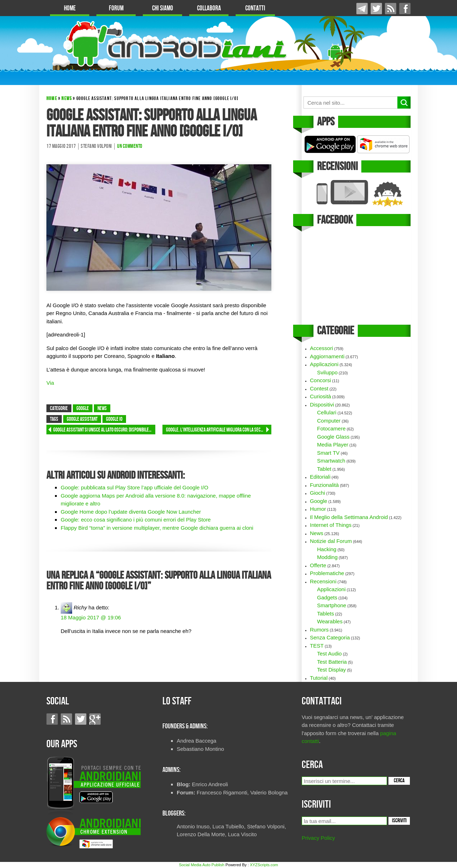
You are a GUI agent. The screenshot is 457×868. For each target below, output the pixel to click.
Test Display (332, 670)
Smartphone (332, 605)
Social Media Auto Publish (202, 865)
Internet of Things (331, 525)
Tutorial (319, 678)
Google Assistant (82, 419)
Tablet (324, 469)
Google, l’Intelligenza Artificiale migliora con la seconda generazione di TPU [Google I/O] (219, 430)
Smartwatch (331, 461)
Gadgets (327, 597)
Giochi (318, 493)
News (67, 99)
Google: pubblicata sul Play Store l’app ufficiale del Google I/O (134, 487)
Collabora (209, 8)
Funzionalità (324, 485)
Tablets (326, 613)
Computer (329, 421)
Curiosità (320, 396)
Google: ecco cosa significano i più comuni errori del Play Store (136, 520)
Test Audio (329, 654)
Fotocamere (331, 428)
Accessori (322, 348)
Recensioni (323, 581)
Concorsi (320, 380)
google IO (114, 419)
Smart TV (328, 453)
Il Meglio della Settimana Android (349, 517)
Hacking (327, 549)
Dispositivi (322, 405)
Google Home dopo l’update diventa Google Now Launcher (131, 512)
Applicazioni (324, 364)
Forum (116, 8)
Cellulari (327, 412)
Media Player (333, 445)
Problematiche (327, 573)
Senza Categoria (330, 637)
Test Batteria (332, 662)
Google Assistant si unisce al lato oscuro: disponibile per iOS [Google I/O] (104, 430)
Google (83, 409)
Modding (327, 557)
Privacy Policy (318, 838)
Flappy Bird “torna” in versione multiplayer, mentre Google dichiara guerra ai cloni (157, 528)
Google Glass (333, 437)
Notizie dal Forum (331, 541)
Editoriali (320, 477)
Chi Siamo (163, 8)
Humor (318, 509)
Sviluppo (327, 372)
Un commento (130, 146)
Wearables (330, 621)
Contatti (255, 8)
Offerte (318, 565)
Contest (319, 388)
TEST (317, 646)
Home (70, 8)
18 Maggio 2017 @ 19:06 (91, 617)
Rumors (319, 630)
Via (50, 383)
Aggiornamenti (327, 356)
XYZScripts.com (264, 865)
